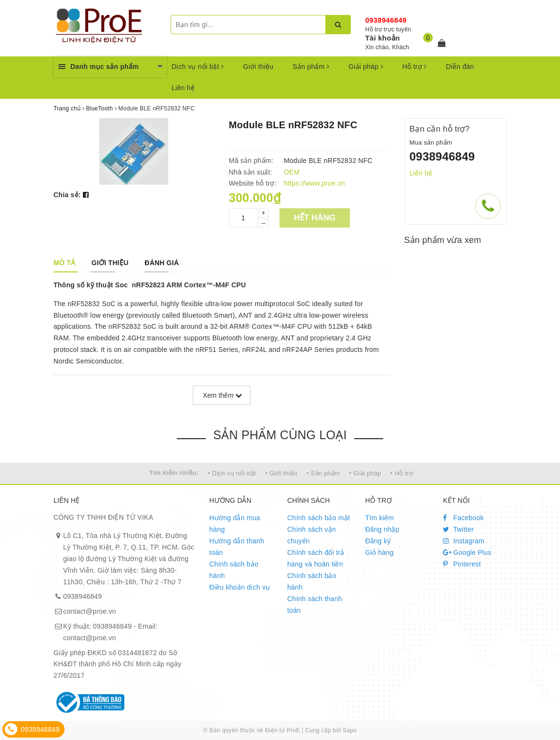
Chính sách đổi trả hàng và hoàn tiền (316, 558)
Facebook (463, 518)
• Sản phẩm (323, 473)
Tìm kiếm (380, 518)
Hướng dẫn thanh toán (237, 547)
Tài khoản (383, 38)
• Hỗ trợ (402, 473)
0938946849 (386, 20)
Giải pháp (366, 67)
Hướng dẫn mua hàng (235, 524)
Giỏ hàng (380, 552)
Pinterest (462, 564)
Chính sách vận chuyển (312, 535)
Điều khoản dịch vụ (240, 587)
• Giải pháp (365, 473)
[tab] (64, 263)
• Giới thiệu (281, 473)
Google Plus (467, 552)
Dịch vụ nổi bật (198, 67)
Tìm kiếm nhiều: (174, 473)
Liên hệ (183, 88)
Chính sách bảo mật (319, 518)
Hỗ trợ (414, 67)
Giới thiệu (258, 67)
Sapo (350, 730)
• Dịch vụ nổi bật (232, 473)
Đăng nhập (382, 529)
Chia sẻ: (67, 195)
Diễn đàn (460, 67)
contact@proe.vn (90, 611)
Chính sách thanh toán (315, 605)
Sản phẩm (311, 67)
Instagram (464, 541)
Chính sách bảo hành (234, 570)
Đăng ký (378, 541)
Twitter (458, 529)
